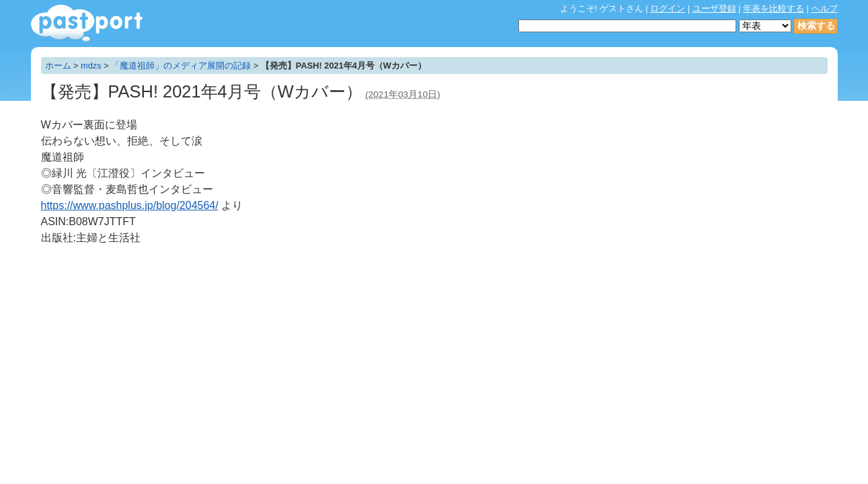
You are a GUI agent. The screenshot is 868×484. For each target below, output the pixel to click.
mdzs (91, 66)
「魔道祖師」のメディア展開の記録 (181, 66)
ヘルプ (825, 8)
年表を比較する (774, 8)
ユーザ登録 (714, 8)
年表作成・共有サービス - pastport (87, 23)
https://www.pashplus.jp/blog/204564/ (130, 205)
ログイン (668, 8)
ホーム (58, 66)
